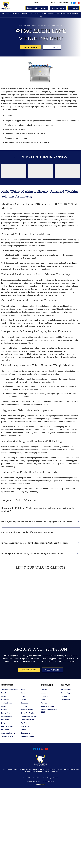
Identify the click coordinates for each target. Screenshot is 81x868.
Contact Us (74, 8)
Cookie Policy (47, 778)
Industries (16, 14)
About (37, 14)
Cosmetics (25, 703)
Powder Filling (26, 726)
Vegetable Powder (28, 736)
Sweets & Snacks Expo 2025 (49, 711)
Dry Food (24, 706)
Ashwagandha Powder (9, 689)
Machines (6, 14)
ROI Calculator (73, 14)
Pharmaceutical (7, 726)
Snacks (24, 729)
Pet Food (24, 723)
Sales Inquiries (66, 689)
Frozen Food (6, 713)
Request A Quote (58, 8)
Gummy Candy (7, 716)
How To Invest (27, 14)
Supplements (26, 733)
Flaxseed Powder (27, 709)
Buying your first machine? (37, 8)
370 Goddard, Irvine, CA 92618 (45, 3)
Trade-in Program (48, 14)
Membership (65, 699)
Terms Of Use (37, 778)
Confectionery (7, 703)
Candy (23, 693)
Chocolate (5, 699)
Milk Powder (6, 719)
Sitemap (55, 778)
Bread (4, 693)
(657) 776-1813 (64, 3)
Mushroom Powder (28, 719)
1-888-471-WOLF (52, 670)
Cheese (4, 696)
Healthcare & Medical (29, 716)
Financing (44, 696)
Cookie (4, 706)
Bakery (23, 689)
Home (20, 25)
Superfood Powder (8, 733)
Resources (61, 14)
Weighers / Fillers (37, 25)
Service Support (67, 693)
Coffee (23, 699)
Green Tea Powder (28, 713)
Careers (64, 696)
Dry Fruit (4, 709)
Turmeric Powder (7, 736)
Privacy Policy (27, 778)
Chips (23, 696)
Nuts (3, 723)
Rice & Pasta (6, 729)
